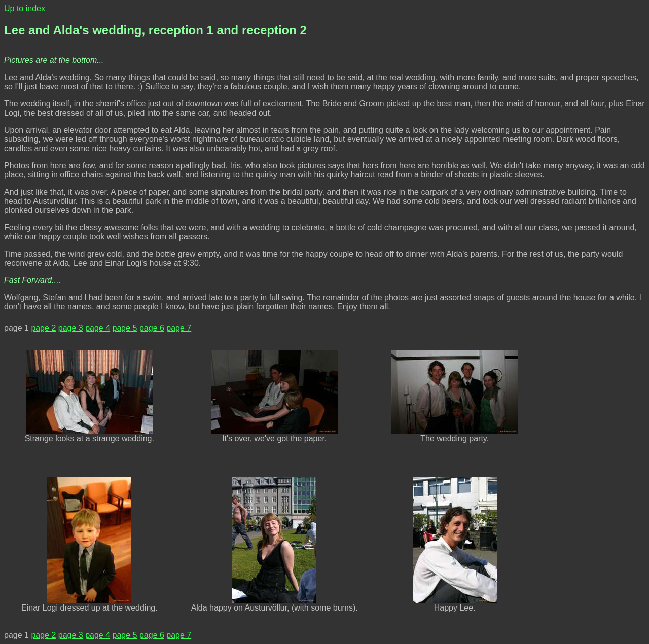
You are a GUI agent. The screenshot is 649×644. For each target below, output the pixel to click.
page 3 (71, 328)
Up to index (25, 8)
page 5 (125, 328)
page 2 (43, 328)
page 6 (152, 328)
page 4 (98, 328)
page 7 (179, 328)
